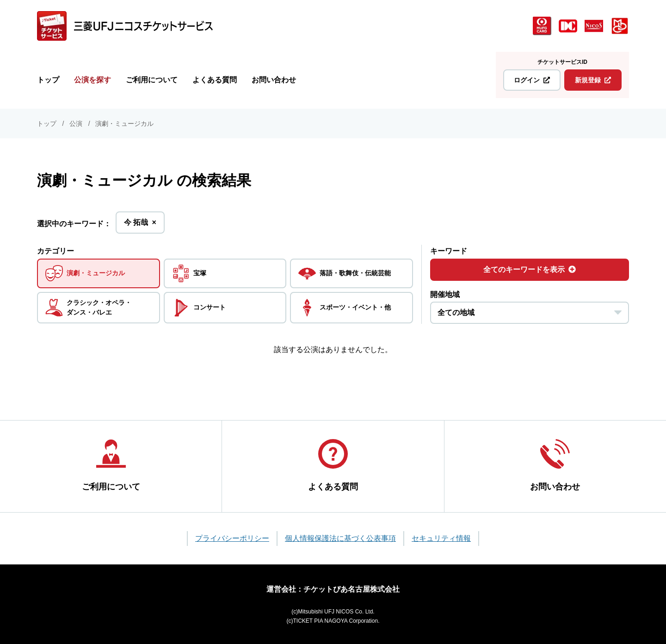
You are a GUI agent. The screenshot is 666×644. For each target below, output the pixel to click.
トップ (48, 80)
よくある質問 (215, 80)
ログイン (532, 80)
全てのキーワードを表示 (530, 269)
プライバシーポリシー (232, 538)
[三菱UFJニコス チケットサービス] (125, 26)
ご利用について (152, 80)
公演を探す (92, 80)
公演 (76, 124)
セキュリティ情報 (441, 538)
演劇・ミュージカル (124, 124)
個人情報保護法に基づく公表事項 (340, 538)
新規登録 (593, 80)
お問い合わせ (274, 80)
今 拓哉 (140, 225)
